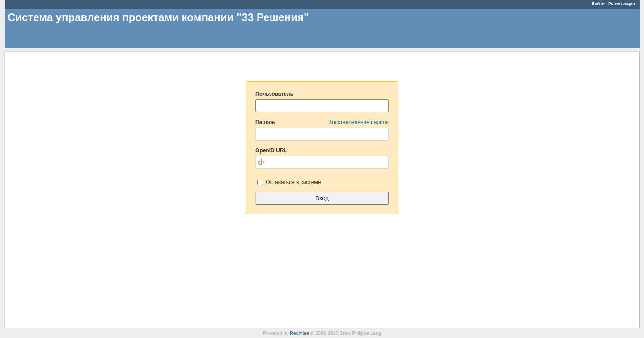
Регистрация (622, 3)
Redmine (299, 333)
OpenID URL (271, 150)
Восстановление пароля (358, 122)
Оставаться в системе (289, 182)
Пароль (322, 122)
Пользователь (274, 94)
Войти (598, 3)
